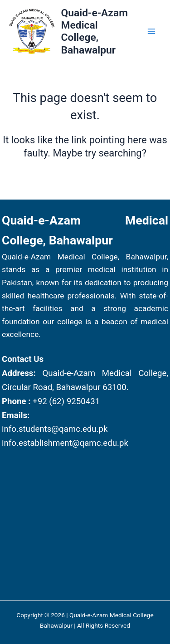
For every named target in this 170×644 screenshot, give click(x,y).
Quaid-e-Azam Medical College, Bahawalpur (95, 32)
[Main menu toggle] (151, 31)
